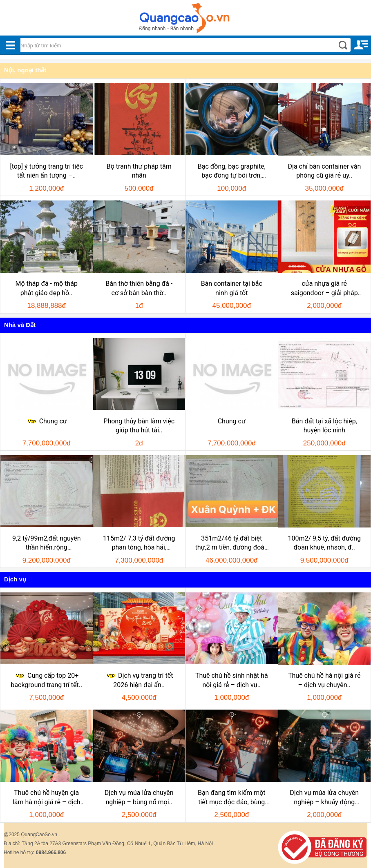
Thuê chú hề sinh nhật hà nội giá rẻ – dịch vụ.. (232, 680)
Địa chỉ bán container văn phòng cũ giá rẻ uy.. (324, 171)
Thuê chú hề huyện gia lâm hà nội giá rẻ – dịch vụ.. (47, 798)
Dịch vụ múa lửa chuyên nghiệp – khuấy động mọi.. (324, 798)
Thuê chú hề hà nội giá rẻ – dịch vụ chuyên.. (324, 680)
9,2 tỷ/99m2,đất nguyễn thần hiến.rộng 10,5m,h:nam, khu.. (47, 543)
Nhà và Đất (20, 325)
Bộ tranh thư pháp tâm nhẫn (139, 171)
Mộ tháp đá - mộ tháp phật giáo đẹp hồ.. (47, 288)
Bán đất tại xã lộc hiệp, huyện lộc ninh (324, 426)
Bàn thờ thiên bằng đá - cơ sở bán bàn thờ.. (139, 288)
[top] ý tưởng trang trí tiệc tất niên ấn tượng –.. (46, 171)
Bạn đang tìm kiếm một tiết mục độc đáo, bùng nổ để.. (232, 798)
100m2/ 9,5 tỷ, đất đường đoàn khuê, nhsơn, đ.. (324, 543)
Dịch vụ (15, 579)
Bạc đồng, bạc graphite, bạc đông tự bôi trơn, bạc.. (232, 171)
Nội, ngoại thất (25, 70)
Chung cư (47, 421)
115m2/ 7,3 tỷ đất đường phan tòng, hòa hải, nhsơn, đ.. (139, 543)
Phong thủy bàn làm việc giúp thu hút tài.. (139, 426)
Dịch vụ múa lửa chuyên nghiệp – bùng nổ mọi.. (139, 797)
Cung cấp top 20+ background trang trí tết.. (46, 680)
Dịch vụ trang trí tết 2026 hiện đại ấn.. (139, 680)
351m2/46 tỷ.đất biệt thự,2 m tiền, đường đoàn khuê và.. (232, 543)
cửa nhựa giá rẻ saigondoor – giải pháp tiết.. (324, 289)
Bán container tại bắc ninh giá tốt (232, 288)
